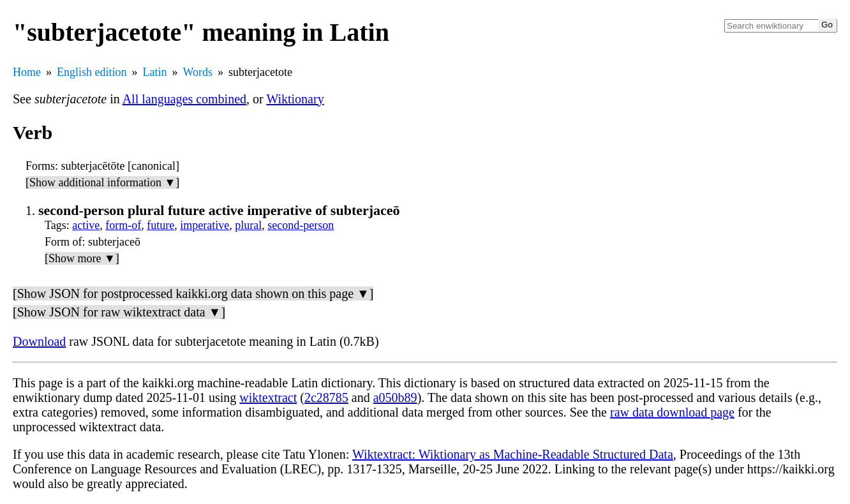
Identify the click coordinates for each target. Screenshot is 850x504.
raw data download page (672, 412)
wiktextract (268, 397)
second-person (301, 225)
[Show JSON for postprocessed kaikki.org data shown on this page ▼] (193, 293)
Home (27, 72)
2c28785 (326, 397)
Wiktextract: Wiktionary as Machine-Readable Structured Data (513, 454)
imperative (205, 225)
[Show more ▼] (82, 258)
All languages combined (184, 99)
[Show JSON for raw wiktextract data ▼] (119, 312)
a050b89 (395, 397)
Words (198, 72)
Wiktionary (295, 99)
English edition (92, 72)
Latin (155, 72)
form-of (123, 225)
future (160, 225)
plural (248, 225)
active (86, 225)
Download (39, 341)
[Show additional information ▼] (102, 182)
